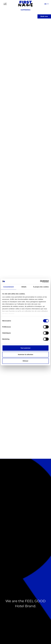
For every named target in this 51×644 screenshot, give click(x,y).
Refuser (26, 361)
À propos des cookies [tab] (41, 287)
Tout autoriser (25, 348)
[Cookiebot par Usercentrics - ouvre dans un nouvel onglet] (40, 281)
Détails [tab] (24, 287)
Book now (44, 16)
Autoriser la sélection (26, 354)
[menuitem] (46, 4)
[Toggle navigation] (5, 4)
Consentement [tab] (8, 287)
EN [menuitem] (45, 4)
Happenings (25, 10)
